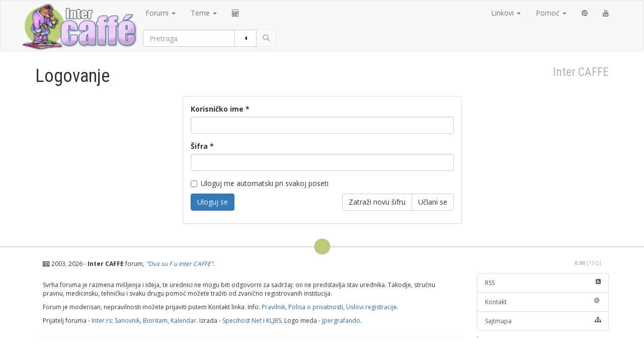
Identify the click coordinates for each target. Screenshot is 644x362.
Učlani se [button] (433, 202)
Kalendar (183, 321)
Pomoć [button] (551, 13)
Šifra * (202, 146)
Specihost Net (242, 321)
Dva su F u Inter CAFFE (180, 264)
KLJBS (274, 321)
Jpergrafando (341, 321)
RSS (543, 283)
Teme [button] (204, 13)
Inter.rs (102, 321)
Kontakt (543, 302)
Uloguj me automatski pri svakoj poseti (260, 183)
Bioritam (155, 321)
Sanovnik (127, 321)
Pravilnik (273, 307)
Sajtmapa (543, 321)
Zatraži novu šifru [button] (377, 202)
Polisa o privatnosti (316, 307)
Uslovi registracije (372, 307)
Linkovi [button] (506, 13)
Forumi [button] (160, 13)
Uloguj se (213, 202)
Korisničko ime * (220, 109)
